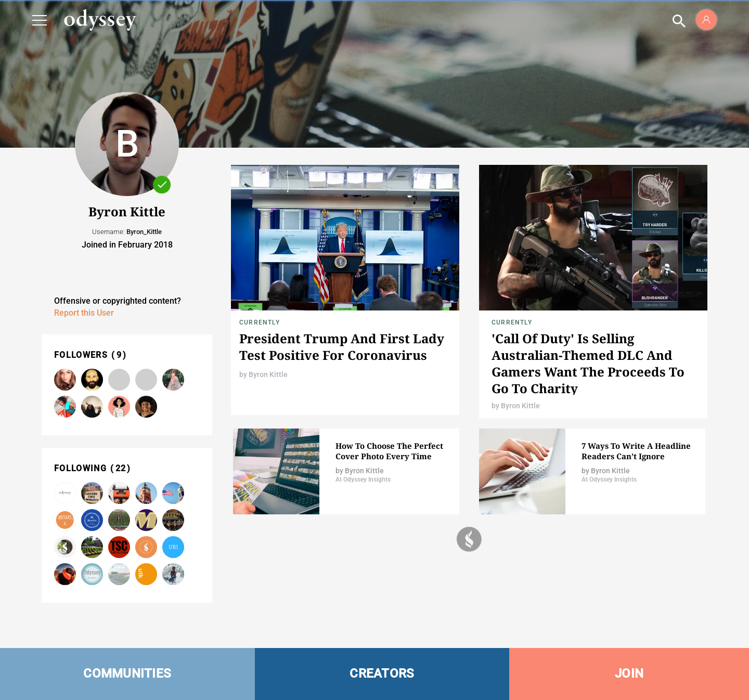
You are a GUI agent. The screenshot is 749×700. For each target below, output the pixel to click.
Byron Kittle (268, 374)
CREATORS (382, 673)
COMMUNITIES (127, 673)
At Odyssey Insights (363, 479)
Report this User (84, 313)
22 (121, 468)
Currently (260, 322)
